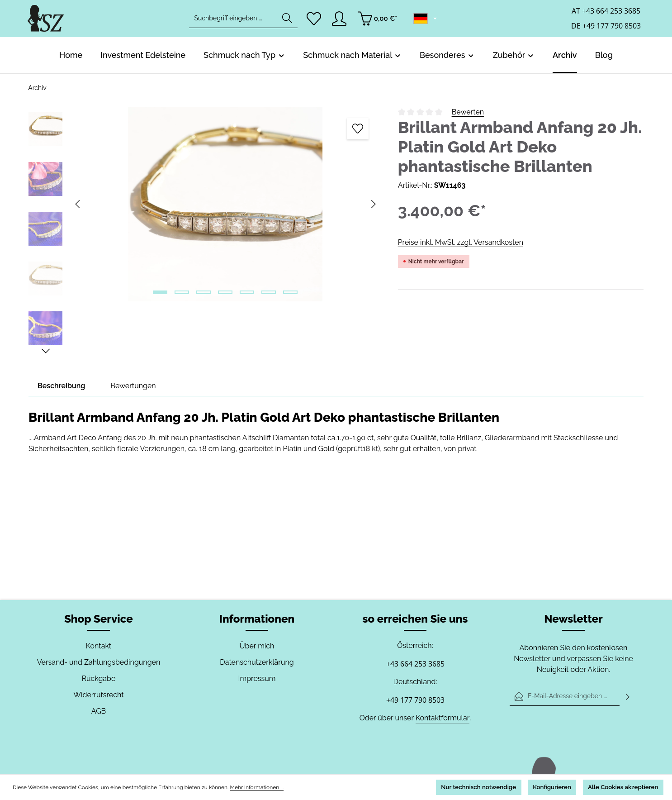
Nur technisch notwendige (445, 786)
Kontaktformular (442, 718)
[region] (204, 231)
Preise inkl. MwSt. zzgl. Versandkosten (460, 242)
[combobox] (233, 21)
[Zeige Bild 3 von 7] (203, 292)
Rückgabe (99, 679)
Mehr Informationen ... (248, 787)
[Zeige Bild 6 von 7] (269, 292)
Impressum (257, 679)
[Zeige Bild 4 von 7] (225, 292)
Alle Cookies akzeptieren (616, 786)
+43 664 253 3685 (415, 664)
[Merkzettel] (314, 21)
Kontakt (99, 646)
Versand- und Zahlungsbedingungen (99, 662)
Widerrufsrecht (99, 695)
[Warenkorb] (379, 21)
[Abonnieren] (628, 696)
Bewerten (468, 112)
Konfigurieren (532, 786)
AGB (99, 711)
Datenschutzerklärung (257, 662)
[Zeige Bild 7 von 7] (290, 292)
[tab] (62, 386)
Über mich (257, 646)
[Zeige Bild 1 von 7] (160, 292)
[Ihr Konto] (341, 21)
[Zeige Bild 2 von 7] (182, 292)
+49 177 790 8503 (415, 700)
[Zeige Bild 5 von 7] (247, 292)
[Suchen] (287, 21)
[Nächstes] (46, 351)
